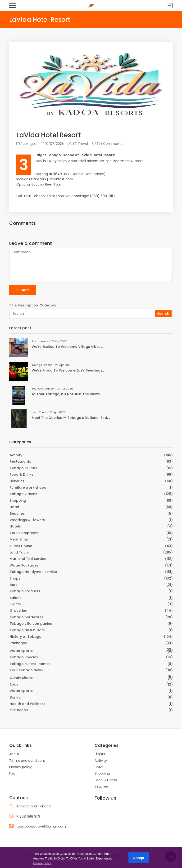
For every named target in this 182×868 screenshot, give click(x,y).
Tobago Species (24, 657)
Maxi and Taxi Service (28, 559)
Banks (15, 697)
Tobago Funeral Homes (30, 664)
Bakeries (17, 481)
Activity (16, 455)
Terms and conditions (27, 761)
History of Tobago (26, 637)
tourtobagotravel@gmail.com (41, 826)
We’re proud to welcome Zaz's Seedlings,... (68, 370)
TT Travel (78, 144)
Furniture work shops (28, 487)
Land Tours (19, 552)
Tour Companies (24, 533)
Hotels (15, 526)
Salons (16, 598)
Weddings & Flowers (27, 520)
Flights (15, 604)
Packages (26, 144)
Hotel (14, 507)
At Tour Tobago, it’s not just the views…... (68, 394)
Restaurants (20, 461)
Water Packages (24, 565)
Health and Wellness (27, 704)
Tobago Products (25, 591)
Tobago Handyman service (33, 572)
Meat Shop (19, 539)
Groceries (18, 611)
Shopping (18, 500)
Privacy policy (20, 767)
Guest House (21, 546)
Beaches (17, 514)
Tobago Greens (23, 494)
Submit (23, 290)
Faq (12, 773)
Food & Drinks (22, 474)
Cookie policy (42, 863)
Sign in (170, 6)
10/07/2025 (52, 144)
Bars (14, 585)
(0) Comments (107, 144)
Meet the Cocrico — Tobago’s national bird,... (71, 418)
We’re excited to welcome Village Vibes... (67, 347)
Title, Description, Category (33, 305)
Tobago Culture (24, 468)
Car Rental (19, 710)
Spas (14, 684)
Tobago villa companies (31, 624)
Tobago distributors (27, 630)
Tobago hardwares (27, 617)
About (14, 754)
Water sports (21, 651)
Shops (15, 578)
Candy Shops (21, 678)
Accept (139, 858)
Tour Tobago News (26, 670)
